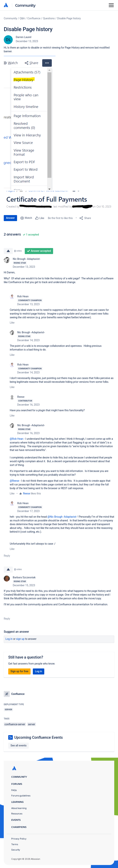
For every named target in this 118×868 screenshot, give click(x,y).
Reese (21, 397)
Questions (49, 18)
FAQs (14, 790)
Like (12, 323)
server (32, 724)
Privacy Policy (19, 839)
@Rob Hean (17, 439)
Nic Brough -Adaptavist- (27, 259)
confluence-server (15, 724)
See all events (18, 745)
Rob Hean (23, 296)
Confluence (34, 18)
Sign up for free (19, 671)
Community (25, 5)
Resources (17, 814)
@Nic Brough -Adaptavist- (62, 517)
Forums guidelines (21, 796)
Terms (15, 844)
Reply (7, 556)
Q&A (22, 18)
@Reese (14, 481)
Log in (9, 639)
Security (16, 850)
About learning (19, 808)
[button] (30, 123)
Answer (10, 218)
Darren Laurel (24, 37)
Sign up (20, 639)
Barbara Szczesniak (24, 577)
